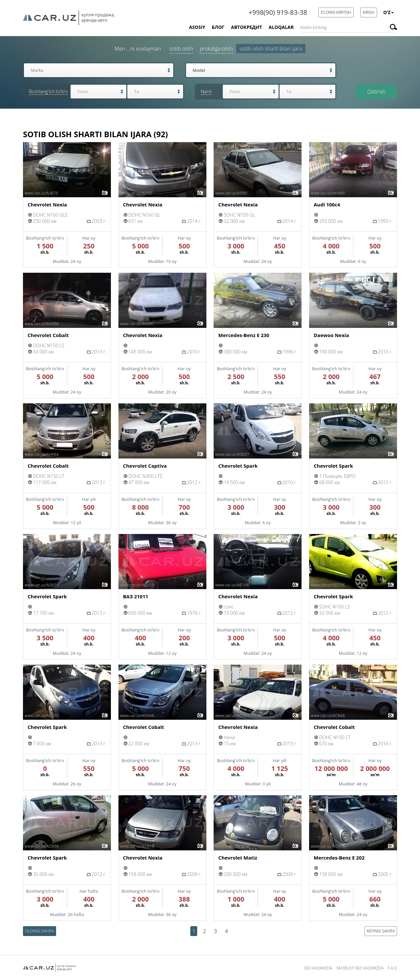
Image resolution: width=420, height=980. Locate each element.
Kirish (369, 12)
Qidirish (376, 93)
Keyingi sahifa (381, 932)
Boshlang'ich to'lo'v (45, 239)
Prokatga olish (216, 50)
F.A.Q (392, 968)
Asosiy (197, 27)
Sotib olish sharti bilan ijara (271, 50)
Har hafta (89, 892)
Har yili (89, 501)
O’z (388, 12)
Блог (218, 27)
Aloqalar (281, 27)
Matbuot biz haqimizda (360, 968)
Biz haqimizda (318, 968)
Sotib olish (181, 50)
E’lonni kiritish (336, 12)
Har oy (89, 239)
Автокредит (247, 27)
